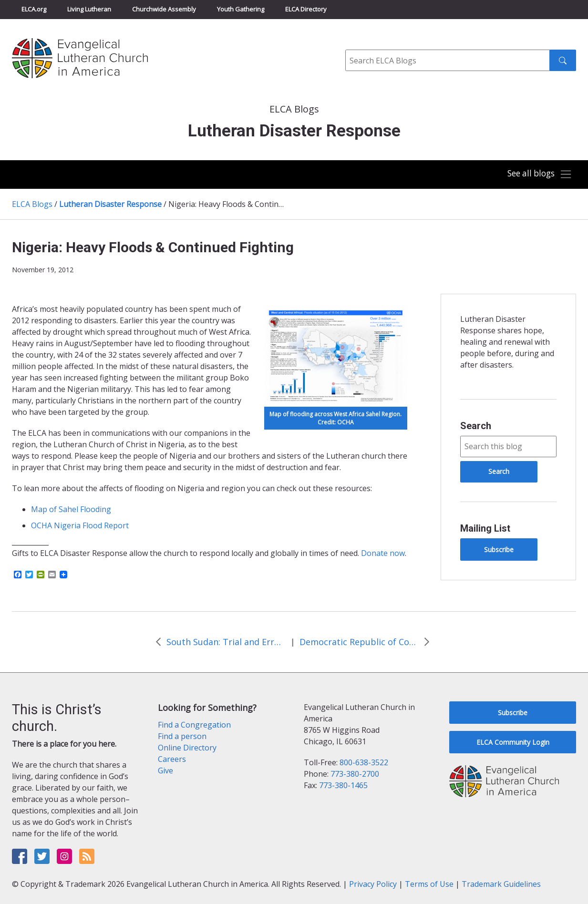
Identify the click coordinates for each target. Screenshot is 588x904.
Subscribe (499, 550)
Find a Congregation (194, 725)
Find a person (182, 736)
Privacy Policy (373, 884)
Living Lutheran (89, 9)
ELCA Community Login (513, 742)
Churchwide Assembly (164, 9)
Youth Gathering (241, 9)
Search (476, 426)
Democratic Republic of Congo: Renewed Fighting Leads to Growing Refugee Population (359, 642)
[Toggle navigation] (537, 175)
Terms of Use (429, 884)
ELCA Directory (306, 9)
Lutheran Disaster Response (110, 204)
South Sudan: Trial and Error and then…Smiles (226, 642)
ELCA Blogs (32, 204)
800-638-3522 (364, 762)
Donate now (383, 553)
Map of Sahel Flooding (71, 509)
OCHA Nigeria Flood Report (80, 525)
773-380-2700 (355, 774)
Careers (172, 759)
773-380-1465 (343, 785)
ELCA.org (34, 9)
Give (165, 770)
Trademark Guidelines (501, 884)
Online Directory (187, 748)
